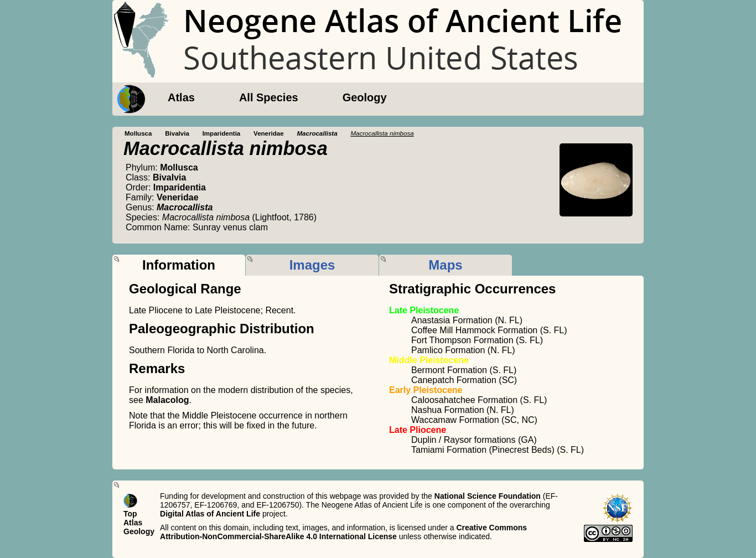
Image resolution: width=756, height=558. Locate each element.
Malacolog (167, 400)
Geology (365, 97)
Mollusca (138, 133)
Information (179, 265)
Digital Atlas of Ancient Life (210, 514)
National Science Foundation (488, 496)
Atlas (181, 97)
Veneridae (269, 133)
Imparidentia (222, 133)
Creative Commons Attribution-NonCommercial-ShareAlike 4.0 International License (343, 532)
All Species (269, 97)
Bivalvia (177, 133)
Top (130, 514)
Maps (445, 265)
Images (312, 265)
